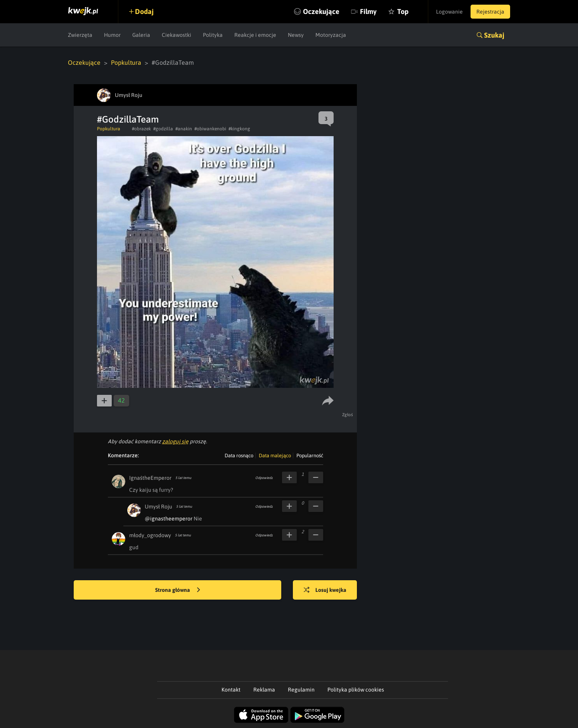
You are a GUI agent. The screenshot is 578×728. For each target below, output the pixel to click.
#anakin (184, 129)
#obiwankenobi (210, 129)
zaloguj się (175, 441)
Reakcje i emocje (255, 35)
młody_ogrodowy (150, 535)
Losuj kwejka (325, 590)
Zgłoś (348, 415)
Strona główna (178, 590)
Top (403, 11)
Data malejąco (275, 456)
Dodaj (144, 11)
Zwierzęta (80, 35)
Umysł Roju (158, 507)
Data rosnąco (239, 456)
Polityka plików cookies (356, 690)
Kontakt (231, 690)
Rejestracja (490, 12)
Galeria (141, 35)
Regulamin (301, 690)
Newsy (296, 35)
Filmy (368, 11)
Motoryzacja (331, 35)
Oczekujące (321, 11)
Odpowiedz (264, 478)
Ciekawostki (177, 35)
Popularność (310, 456)
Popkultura (126, 62)
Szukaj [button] (494, 35)
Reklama (264, 690)
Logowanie (449, 12)
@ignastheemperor (169, 519)
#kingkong (239, 129)
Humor (112, 35)
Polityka (213, 35)
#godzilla (163, 129)
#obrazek (141, 129)
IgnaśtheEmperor (150, 478)
